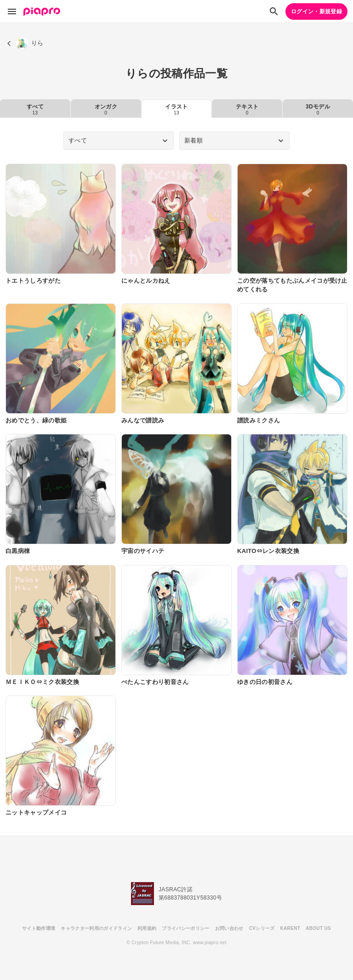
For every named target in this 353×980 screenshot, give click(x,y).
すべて (35, 109)
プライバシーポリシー (185, 928)
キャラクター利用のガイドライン (96, 928)
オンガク (106, 109)
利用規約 (147, 928)
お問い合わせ (229, 928)
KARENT (290, 928)
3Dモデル (318, 109)
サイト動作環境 (39, 928)
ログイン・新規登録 (316, 11)
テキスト (247, 109)
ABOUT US (318, 928)
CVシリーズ (262, 928)
